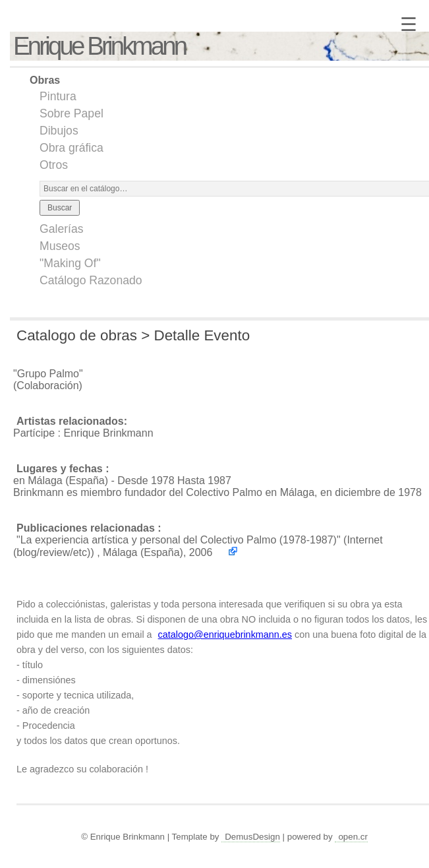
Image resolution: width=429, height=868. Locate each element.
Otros (54, 165)
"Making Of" (70, 263)
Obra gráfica (71, 148)
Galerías (62, 229)
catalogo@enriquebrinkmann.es (225, 635)
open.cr (353, 837)
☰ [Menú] (409, 24)
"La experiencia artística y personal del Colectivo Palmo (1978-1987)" (179, 540)
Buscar (60, 208)
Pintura (58, 96)
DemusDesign (252, 837)
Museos (60, 246)
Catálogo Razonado (91, 280)
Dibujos (59, 131)
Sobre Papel (71, 113)
